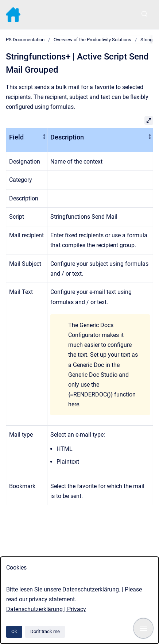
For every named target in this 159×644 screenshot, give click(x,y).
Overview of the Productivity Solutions (92, 40)
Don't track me (45, 631)
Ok (14, 631)
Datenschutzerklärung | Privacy (46, 609)
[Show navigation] (143, 628)
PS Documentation (25, 40)
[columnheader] (27, 140)
